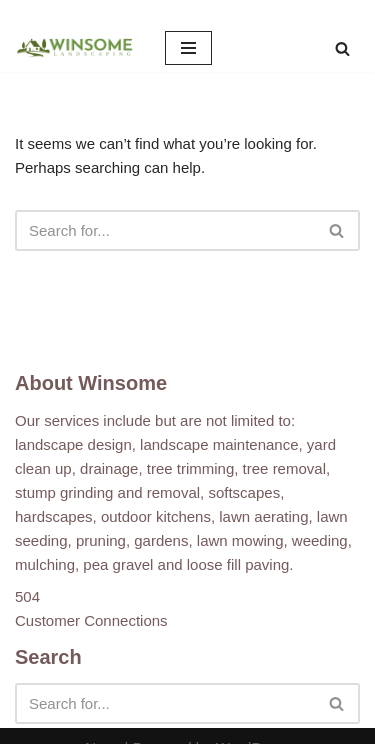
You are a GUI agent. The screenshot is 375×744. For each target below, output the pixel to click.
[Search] (342, 48)
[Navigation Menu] (188, 48)
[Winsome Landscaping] (75, 48)
